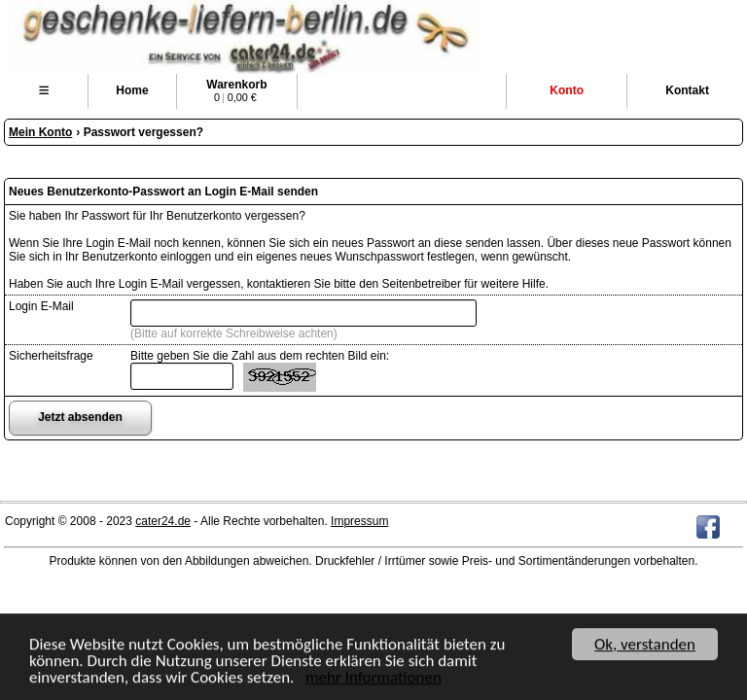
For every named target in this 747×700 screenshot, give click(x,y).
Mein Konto (40, 132)
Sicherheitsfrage (51, 356)
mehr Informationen (373, 678)
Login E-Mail (41, 306)
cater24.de (163, 521)
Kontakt (687, 90)
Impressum (359, 521)
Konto (567, 90)
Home (132, 90)
